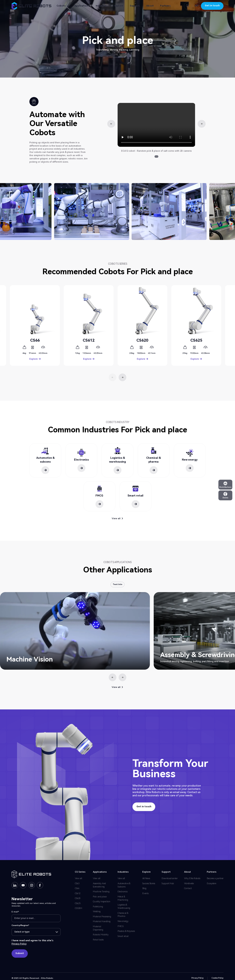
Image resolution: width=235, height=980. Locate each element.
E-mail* (15, 912)
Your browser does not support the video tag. (156, 125)
